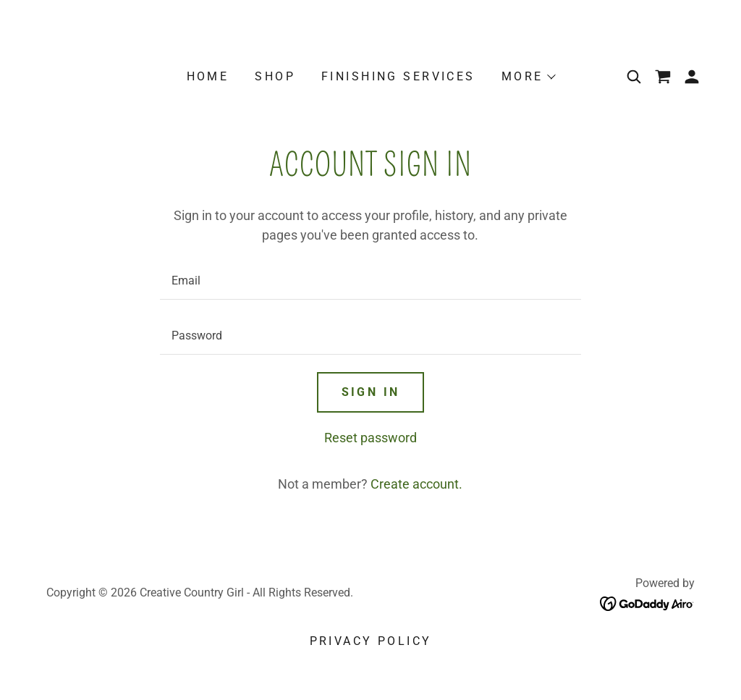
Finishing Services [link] (398, 76)
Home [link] (208, 76)
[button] (528, 77)
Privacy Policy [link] (371, 641)
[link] (663, 77)
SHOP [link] (275, 76)
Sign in (371, 392)
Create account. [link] (416, 484)
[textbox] (370, 281)
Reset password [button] (370, 438)
